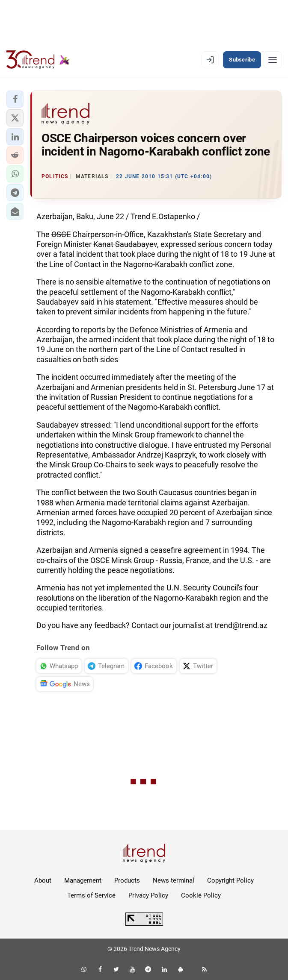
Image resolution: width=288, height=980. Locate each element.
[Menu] (273, 60)
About (43, 880)
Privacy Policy (148, 895)
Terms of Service (91, 895)
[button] (15, 99)
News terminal (174, 880)
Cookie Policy (201, 895)
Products (127, 880)
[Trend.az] (38, 60)
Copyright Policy (230, 880)
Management (83, 880)
